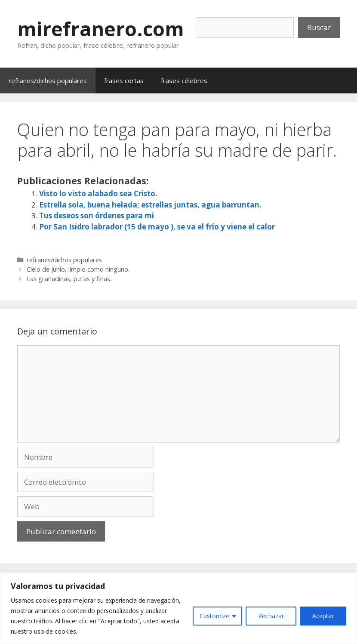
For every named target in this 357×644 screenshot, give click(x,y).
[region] (178, 608)
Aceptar (323, 616)
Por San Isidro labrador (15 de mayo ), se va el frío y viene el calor (157, 227)
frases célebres (184, 80)
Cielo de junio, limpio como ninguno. (78, 269)
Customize (214, 616)
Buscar (319, 27)
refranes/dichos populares (48, 80)
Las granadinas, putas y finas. (69, 279)
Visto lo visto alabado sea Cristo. (98, 194)
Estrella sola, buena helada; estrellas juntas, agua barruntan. (150, 205)
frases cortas (124, 80)
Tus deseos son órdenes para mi (97, 215)
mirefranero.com (101, 29)
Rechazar (271, 616)
